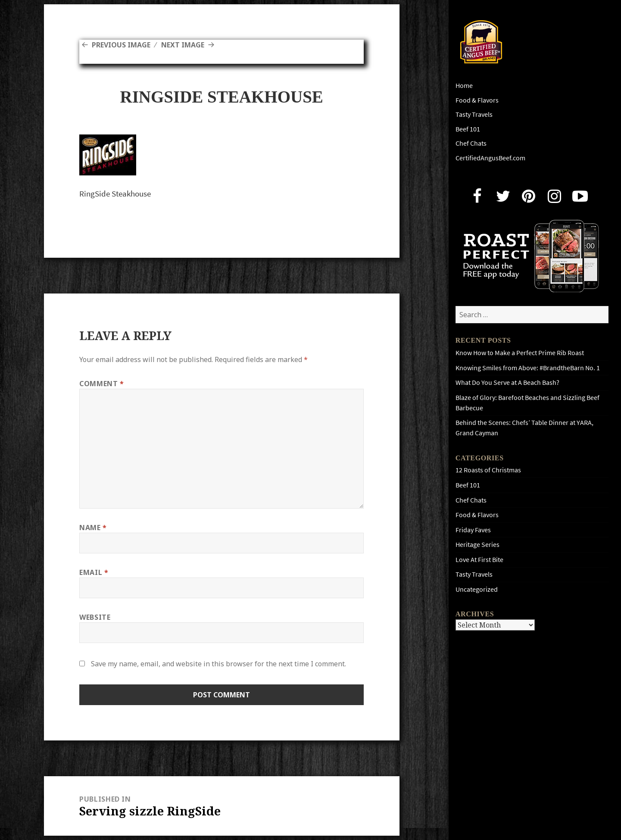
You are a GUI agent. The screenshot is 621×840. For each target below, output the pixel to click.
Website (95, 617)
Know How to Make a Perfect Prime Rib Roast (520, 353)
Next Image (183, 45)
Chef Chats (471, 143)
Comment (102, 384)
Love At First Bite (479, 560)
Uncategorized (477, 589)
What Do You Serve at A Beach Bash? (507, 383)
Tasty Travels (474, 114)
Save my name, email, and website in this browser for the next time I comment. (218, 664)
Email (94, 572)
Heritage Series (477, 545)
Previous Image (121, 45)
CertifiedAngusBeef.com (490, 158)
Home (464, 86)
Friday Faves (473, 530)
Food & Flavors (477, 100)
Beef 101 (468, 129)
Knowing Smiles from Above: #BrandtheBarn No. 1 (528, 368)
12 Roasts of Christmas (488, 470)
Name (93, 528)
